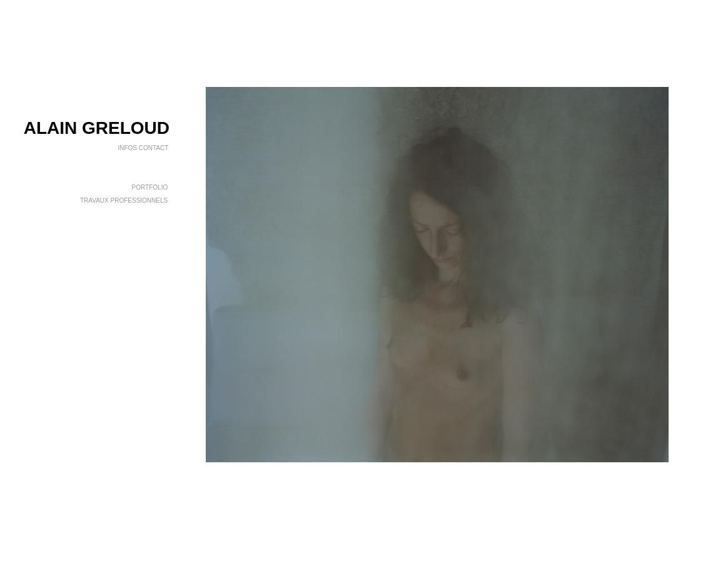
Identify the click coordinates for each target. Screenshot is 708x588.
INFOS (127, 148)
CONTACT (153, 148)
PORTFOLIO (151, 187)
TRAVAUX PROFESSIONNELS (125, 200)
